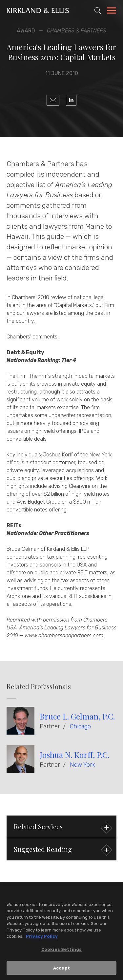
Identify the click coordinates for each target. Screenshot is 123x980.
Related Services (62, 827)
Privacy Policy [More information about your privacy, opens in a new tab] (42, 938)
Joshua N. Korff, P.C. (74, 755)
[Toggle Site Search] (98, 10)
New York (82, 765)
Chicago (80, 726)
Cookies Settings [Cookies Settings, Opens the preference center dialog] (61, 951)
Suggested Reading (62, 850)
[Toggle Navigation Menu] (112, 11)
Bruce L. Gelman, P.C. (77, 716)
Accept (61, 969)
